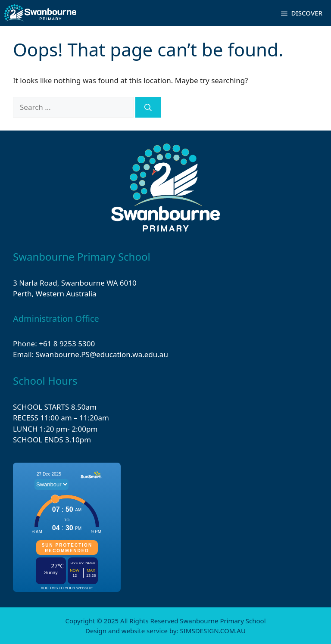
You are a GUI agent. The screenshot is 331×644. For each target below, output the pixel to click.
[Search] (148, 107)
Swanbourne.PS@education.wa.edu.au (102, 354)
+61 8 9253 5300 (67, 344)
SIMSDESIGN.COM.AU (212, 631)
